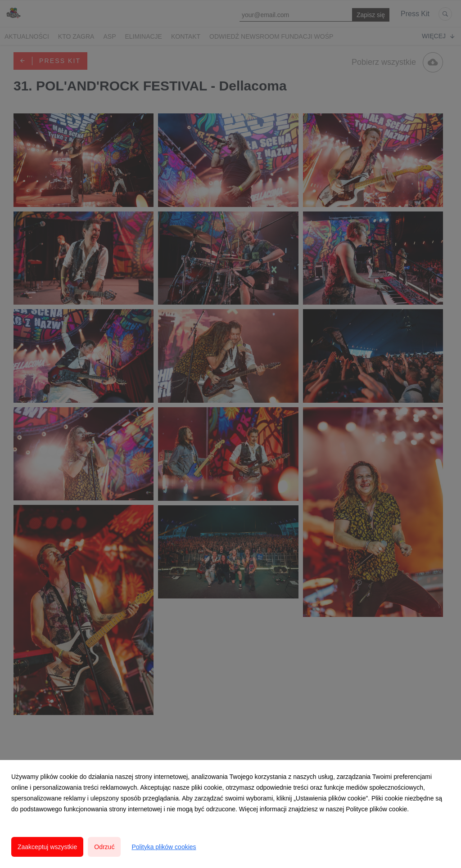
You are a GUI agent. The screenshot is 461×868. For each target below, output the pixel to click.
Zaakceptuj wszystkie (47, 847)
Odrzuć (104, 847)
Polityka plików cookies (164, 847)
